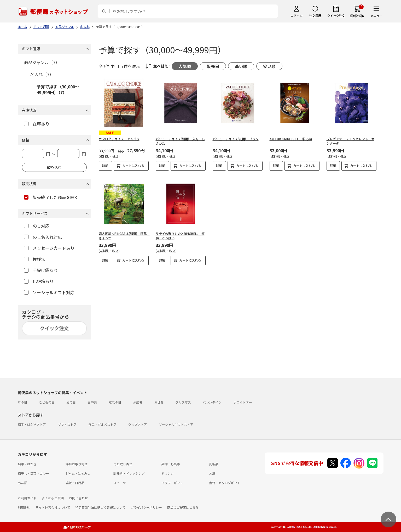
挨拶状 (35, 259)
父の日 (71, 402)
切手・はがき (27, 464)
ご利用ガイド (27, 498)
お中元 (92, 402)
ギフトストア (67, 424)
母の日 (22, 402)
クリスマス (183, 402)
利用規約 (24, 507)
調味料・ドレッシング (129, 473)
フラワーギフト (172, 483)
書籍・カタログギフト (225, 483)
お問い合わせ (78, 498)
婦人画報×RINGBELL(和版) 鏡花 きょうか (124, 231)
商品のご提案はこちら (183, 507)
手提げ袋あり (41, 270)
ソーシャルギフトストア (176, 424)
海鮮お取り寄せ (77, 464)
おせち (159, 402)
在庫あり (37, 124)
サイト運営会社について (53, 507)
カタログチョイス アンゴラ (119, 139)
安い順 (269, 66)
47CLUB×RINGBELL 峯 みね (291, 139)
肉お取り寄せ (123, 464)
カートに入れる (133, 165)
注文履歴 (315, 16)
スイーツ (120, 483)
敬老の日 (115, 402)
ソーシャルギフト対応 (49, 292)
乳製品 (214, 464)
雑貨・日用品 (75, 483)
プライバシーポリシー (146, 507)
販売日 (213, 66)
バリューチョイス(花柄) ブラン (236, 139)
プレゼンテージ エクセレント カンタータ (350, 141)
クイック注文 (336, 16)
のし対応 (37, 226)
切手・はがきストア (32, 424)
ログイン (297, 16)
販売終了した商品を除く (51, 197)
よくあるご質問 (53, 498)
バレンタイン (212, 402)
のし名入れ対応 (43, 237)
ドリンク (167, 473)
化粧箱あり (39, 281)
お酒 (212, 473)
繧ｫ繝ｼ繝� (357, 16)
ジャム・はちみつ (78, 473)
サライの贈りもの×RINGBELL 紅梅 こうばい (180, 231)
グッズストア (138, 424)
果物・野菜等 (171, 464)
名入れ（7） (42, 74)
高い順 (241, 66)
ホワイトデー (243, 402)
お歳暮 (138, 402)
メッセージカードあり (49, 248)
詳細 (105, 165)
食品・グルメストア (102, 424)
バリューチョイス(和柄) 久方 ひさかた (180, 141)
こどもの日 (47, 402)
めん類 (22, 483)
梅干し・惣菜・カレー (33, 473)
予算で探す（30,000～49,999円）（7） (58, 89)
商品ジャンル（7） (42, 62)
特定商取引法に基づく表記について (100, 507)
